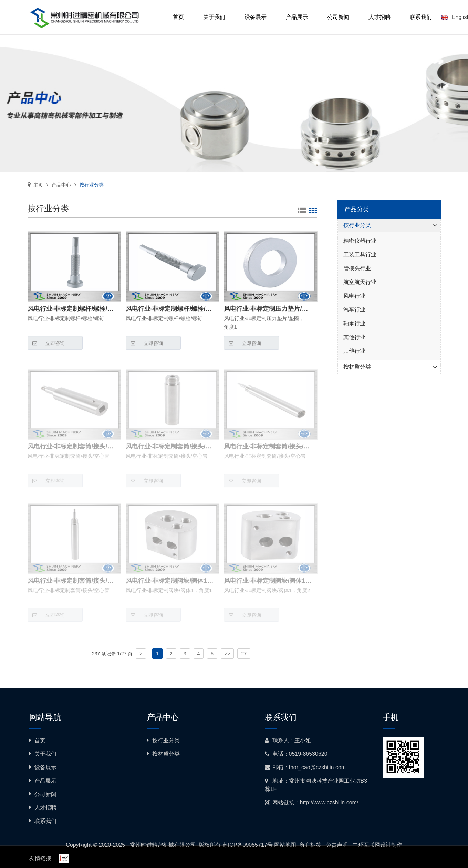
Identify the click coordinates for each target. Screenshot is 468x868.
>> (227, 654)
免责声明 (337, 845)
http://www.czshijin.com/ (329, 802)
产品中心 (61, 185)
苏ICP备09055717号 (248, 845)
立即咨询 (46, 343)
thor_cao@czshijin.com (318, 767)
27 (244, 654)
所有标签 (310, 845)
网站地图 (285, 845)
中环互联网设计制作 (377, 845)
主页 (38, 185)
